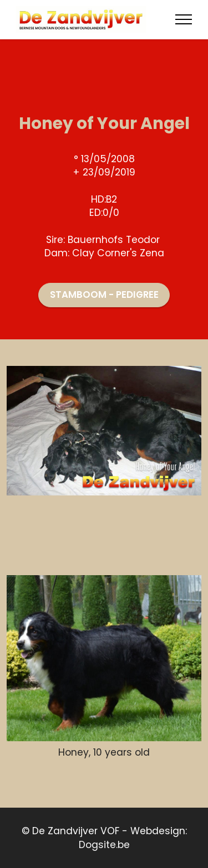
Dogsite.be (104, 845)
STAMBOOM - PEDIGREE (104, 294)
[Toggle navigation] (184, 19)
